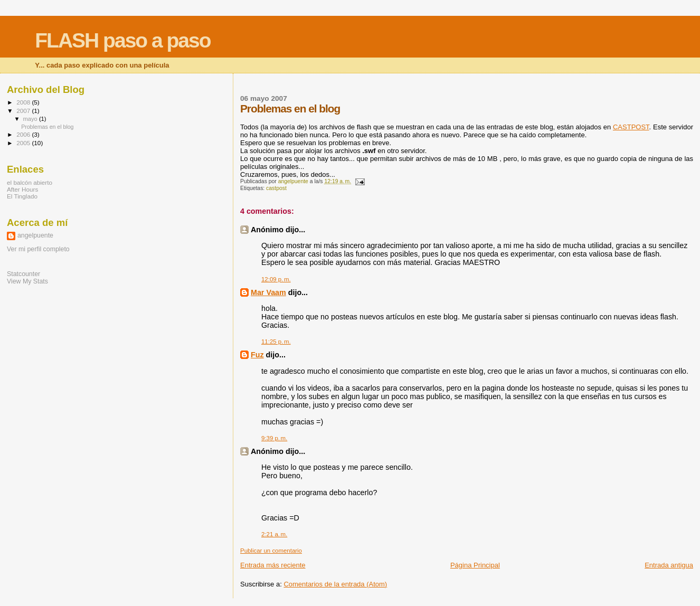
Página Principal (475, 565)
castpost (276, 188)
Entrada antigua (669, 565)
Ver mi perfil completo (38, 249)
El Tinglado (22, 196)
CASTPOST (631, 127)
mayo (31, 119)
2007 (24, 111)
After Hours (22, 189)
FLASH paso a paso (122, 40)
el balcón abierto (30, 182)
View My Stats (27, 281)
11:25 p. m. (276, 342)
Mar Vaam (268, 292)
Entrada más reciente (273, 565)
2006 (24, 134)
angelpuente (35, 235)
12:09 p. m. (276, 279)
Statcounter (23, 274)
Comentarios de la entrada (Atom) (335, 584)
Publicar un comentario (271, 551)
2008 (24, 102)
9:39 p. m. (274, 438)
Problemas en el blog (47, 127)
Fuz (257, 355)
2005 (24, 143)
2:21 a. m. (274, 534)
